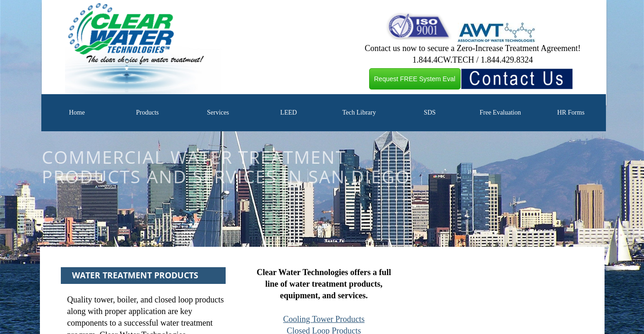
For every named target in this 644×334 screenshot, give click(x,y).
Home (77, 112)
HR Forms (571, 112)
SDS (430, 112)
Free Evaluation (500, 112)
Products (147, 112)
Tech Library (359, 112)
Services (218, 112)
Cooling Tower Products (324, 319)
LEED (289, 112)
